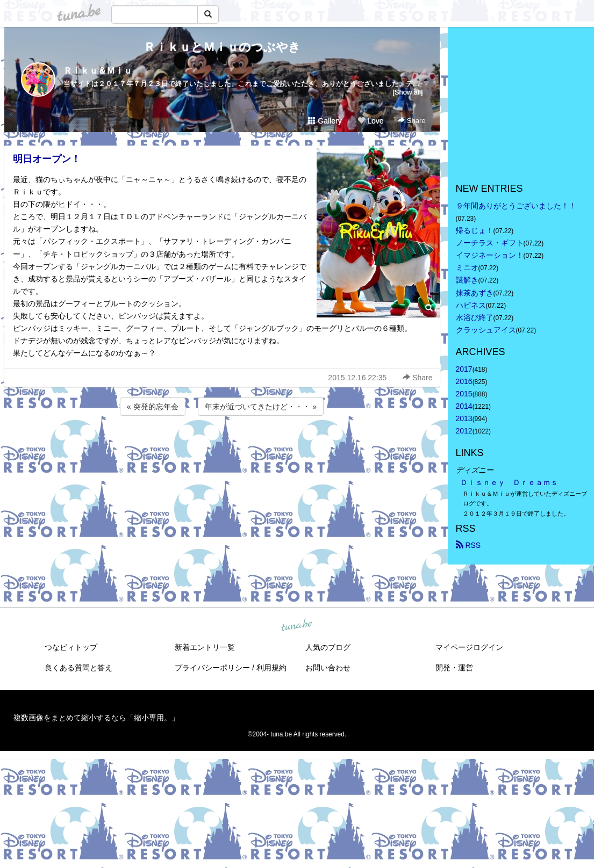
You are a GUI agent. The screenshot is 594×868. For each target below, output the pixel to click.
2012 (464, 431)
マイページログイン (469, 647)
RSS (468, 545)
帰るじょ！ (475, 230)
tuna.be (297, 625)
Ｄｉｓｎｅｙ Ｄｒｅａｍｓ (509, 482)
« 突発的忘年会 (153, 407)
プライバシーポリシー (212, 668)
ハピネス (471, 305)
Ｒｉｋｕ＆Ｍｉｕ (98, 71)
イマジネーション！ (490, 255)
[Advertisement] (222, 447)
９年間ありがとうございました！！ (516, 206)
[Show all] (407, 92)
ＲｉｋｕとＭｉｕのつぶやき (222, 47)
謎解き (467, 280)
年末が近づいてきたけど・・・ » (261, 407)
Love (370, 121)
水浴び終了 (475, 317)
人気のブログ (328, 647)
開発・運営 (454, 668)
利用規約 (271, 668)
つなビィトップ (71, 647)
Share (411, 121)
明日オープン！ (47, 159)
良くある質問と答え (78, 668)
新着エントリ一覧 (205, 647)
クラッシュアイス (486, 330)
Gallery (325, 121)
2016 (464, 381)
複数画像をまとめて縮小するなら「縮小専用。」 (96, 718)
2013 (464, 418)
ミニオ (467, 267)
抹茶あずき (475, 293)
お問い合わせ (328, 668)
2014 (464, 406)
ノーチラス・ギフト (490, 243)
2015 (464, 394)
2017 (464, 369)
